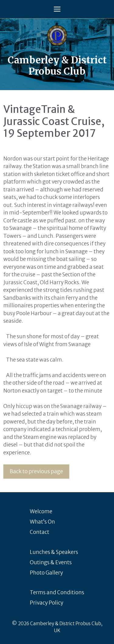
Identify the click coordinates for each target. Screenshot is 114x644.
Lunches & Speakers (54, 552)
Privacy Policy (47, 603)
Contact (40, 532)
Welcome (41, 511)
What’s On (42, 522)
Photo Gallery (46, 573)
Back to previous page (36, 471)
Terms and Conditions (57, 592)
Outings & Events (51, 562)
